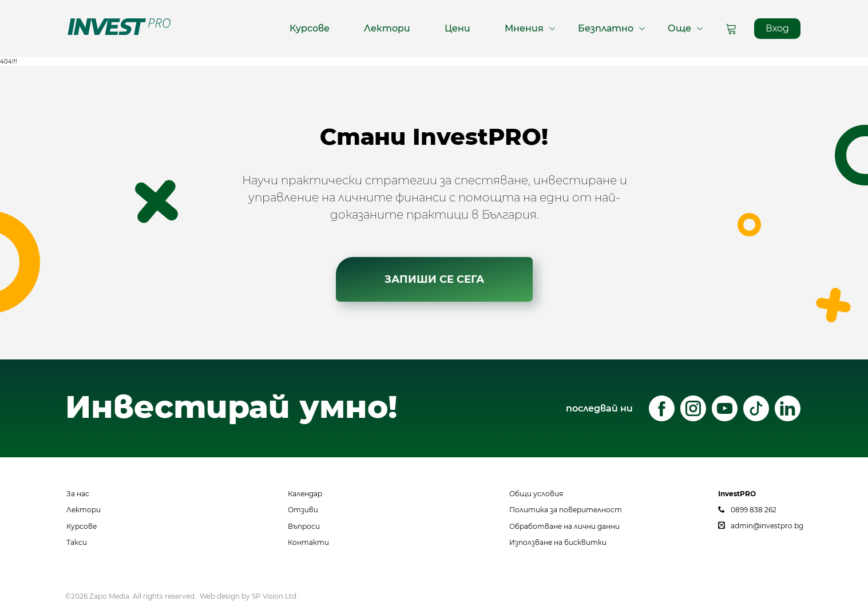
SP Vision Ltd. (275, 596)
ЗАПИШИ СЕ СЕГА (434, 280)
